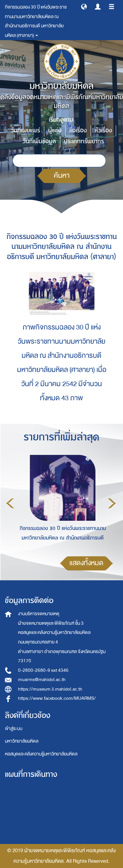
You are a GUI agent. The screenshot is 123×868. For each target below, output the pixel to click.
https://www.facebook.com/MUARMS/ (57, 698)
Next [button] (112, 503)
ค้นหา (62, 176)
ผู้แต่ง (55, 131)
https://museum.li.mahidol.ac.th (50, 689)
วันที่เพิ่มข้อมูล (39, 141)
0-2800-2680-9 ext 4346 (43, 670)
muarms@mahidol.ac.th (42, 680)
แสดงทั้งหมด (86, 563)
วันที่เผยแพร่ (25, 131)
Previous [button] (10, 503)
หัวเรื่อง (103, 131)
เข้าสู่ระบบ (14, 729)
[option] (61, 502)
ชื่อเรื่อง (78, 131)
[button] (84, 6)
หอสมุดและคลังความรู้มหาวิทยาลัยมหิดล (41, 754)
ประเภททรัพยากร (84, 141)
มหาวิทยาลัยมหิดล (22, 741)
